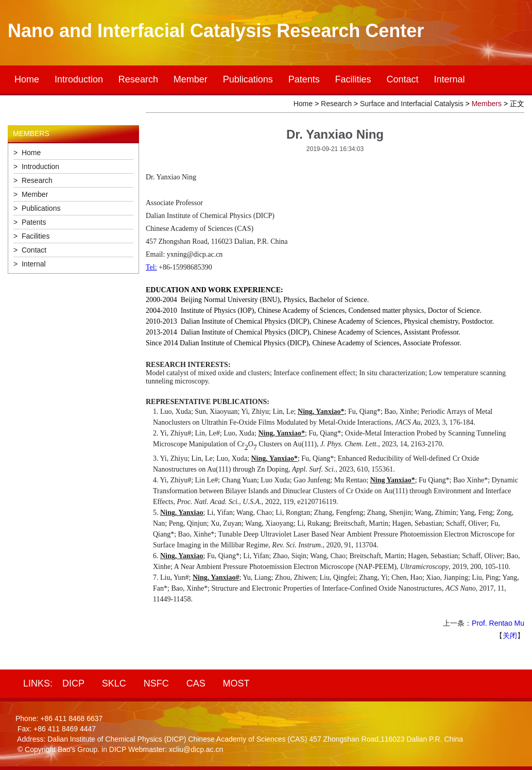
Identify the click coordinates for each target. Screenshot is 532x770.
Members (487, 104)
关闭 (510, 635)
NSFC (156, 683)
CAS (196, 683)
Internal (449, 79)
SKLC (114, 683)
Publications (248, 79)
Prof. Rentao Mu (498, 623)
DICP (73, 683)
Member (191, 79)
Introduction (79, 79)
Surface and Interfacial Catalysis (412, 104)
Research (138, 79)
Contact (403, 79)
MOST (236, 683)
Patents (304, 79)
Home (27, 79)
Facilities (353, 79)
